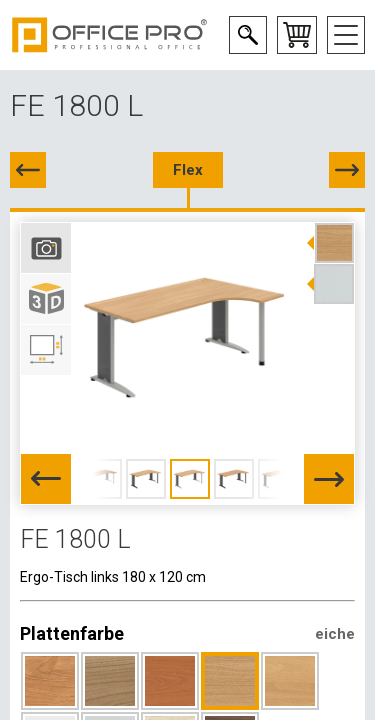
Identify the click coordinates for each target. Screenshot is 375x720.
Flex (188, 170)
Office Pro (110, 35)
